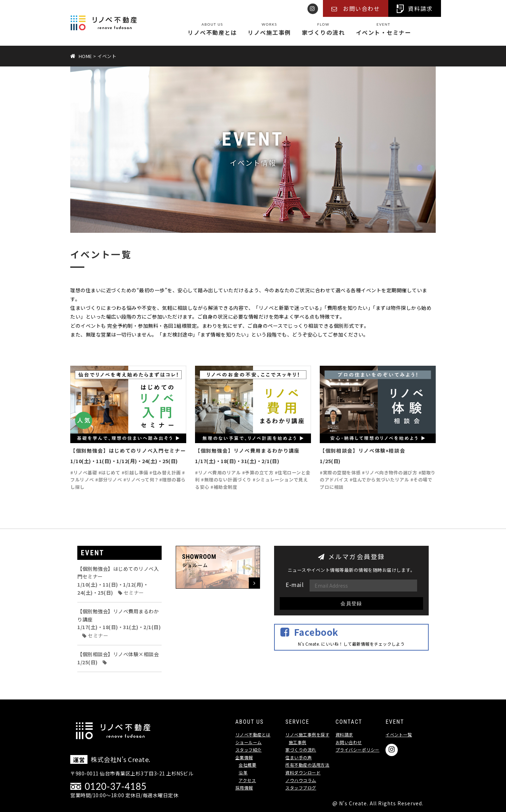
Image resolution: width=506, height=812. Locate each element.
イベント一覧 (399, 734)
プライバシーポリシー (358, 750)
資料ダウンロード (303, 772)
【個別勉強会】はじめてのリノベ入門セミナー (118, 581)
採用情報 (244, 788)
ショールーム (249, 742)
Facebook (316, 632)
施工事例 (298, 742)
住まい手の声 (299, 757)
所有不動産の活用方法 (307, 765)
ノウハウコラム (301, 780)
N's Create (353, 803)
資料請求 (344, 734)
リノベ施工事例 (269, 30)
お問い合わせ (349, 742)
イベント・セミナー (384, 30)
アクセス (247, 780)
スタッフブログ (301, 788)
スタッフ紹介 (249, 750)
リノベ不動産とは (212, 30)
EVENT (93, 553)
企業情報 (244, 757)
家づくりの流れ (323, 30)
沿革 (243, 772)
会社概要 (247, 765)
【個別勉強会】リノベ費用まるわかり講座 (119, 623)
